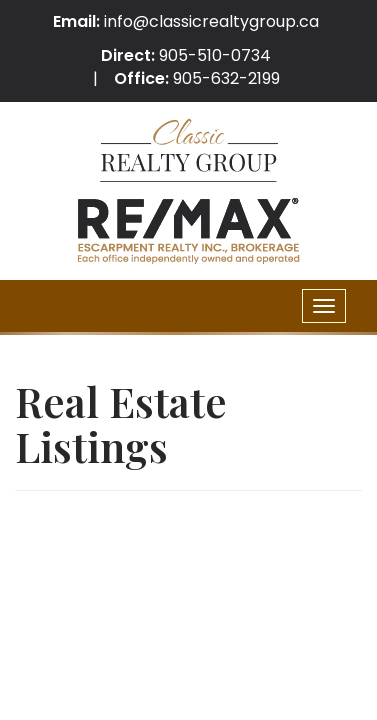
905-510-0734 (215, 55)
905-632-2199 (226, 78)
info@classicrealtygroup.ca (211, 21)
